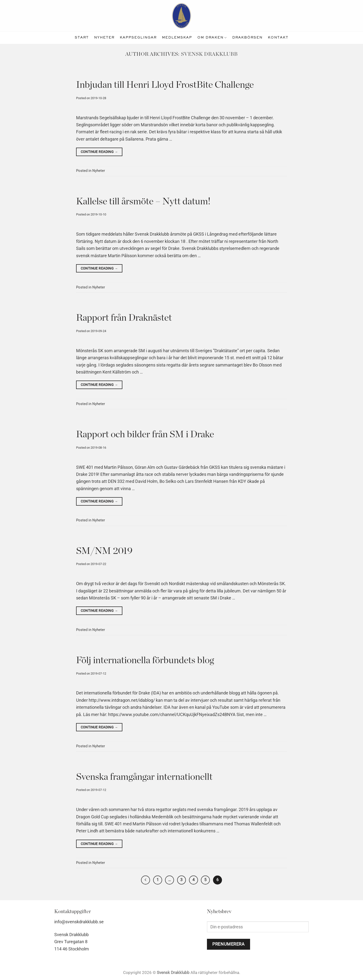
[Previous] (144, 880)
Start (82, 38)
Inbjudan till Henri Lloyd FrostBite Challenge (165, 85)
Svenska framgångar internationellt (144, 777)
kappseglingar (138, 38)
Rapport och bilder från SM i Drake (145, 434)
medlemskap (177, 38)
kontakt (278, 38)
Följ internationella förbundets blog (145, 660)
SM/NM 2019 (104, 551)
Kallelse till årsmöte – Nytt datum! (143, 202)
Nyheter (99, 171)
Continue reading (99, 152)
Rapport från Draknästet (124, 318)
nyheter (104, 38)
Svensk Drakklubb (209, 54)
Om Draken (212, 38)
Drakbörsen (247, 38)
